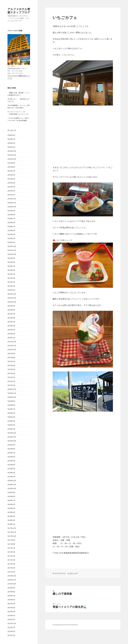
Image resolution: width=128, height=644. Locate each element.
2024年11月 (12, 203)
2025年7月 (11, 171)
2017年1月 (11, 572)
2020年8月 (11, 405)
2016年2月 (11, 615)
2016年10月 (12, 584)
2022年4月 (11, 326)
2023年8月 (11, 262)
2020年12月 (12, 389)
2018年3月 (11, 516)
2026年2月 (11, 143)
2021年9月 (11, 353)
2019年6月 (11, 457)
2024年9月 (11, 211)
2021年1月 (11, 385)
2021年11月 (12, 346)
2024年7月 (11, 219)
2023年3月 (11, 282)
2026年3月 (11, 139)
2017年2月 (11, 568)
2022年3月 (11, 330)
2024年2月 (11, 238)
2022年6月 (11, 318)
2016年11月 (12, 580)
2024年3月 (11, 234)
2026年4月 (11, 135)
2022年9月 (11, 306)
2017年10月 (12, 536)
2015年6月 (11, 631)
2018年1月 (11, 524)
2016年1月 (11, 619)
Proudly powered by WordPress (65, 625)
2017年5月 (11, 556)
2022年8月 (11, 310)
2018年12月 (12, 481)
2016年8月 (11, 592)
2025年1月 (11, 195)
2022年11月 (12, 298)
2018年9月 (11, 492)
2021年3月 (11, 377)
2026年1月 (11, 147)
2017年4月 (11, 560)
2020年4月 (11, 417)
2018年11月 (12, 484)
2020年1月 (11, 429)
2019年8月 (11, 449)
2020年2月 (11, 425)
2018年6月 (11, 504)
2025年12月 (12, 151)
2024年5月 (11, 226)
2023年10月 (12, 254)
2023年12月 (12, 246)
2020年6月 (11, 413)
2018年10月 (12, 488)
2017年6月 (11, 552)
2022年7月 (11, 314)
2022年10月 (12, 302)
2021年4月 (11, 373)
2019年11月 (12, 437)
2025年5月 (11, 179)
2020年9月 (11, 401)
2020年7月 (11, 409)
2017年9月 (11, 540)
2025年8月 (11, 167)
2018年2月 (11, 520)
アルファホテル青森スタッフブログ (19, 11)
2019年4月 (11, 465)
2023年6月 (11, 270)
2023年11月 (12, 250)
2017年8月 (11, 544)
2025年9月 (11, 163)
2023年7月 (11, 266)
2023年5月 (11, 274)
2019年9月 (11, 445)
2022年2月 (11, 334)
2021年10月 (12, 350)
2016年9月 (11, 588)
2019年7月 (11, 453)
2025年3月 (11, 187)
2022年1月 (11, 338)
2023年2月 (11, 286)
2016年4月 (11, 608)
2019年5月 (11, 461)
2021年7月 (11, 361)
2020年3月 (11, 421)
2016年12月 (12, 576)
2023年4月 (11, 278)
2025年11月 (12, 155)
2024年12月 (12, 199)
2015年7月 (11, 627)
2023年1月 (11, 290)
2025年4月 (11, 183)
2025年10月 (12, 159)
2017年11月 (12, 532)
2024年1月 (11, 242)
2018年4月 (11, 512)
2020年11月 (12, 393)
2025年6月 (11, 175)
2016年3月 (11, 612)
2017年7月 (11, 548)
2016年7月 (11, 596)
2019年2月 (11, 473)
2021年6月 (11, 365)
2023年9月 (11, 258)
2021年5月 (11, 369)
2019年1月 (11, 477)
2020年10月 (12, 397)
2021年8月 (11, 357)
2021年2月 (11, 381)
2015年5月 (11, 635)
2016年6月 (11, 600)
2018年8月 (11, 496)
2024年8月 (11, 215)
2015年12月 (12, 623)
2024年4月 (11, 230)
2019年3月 (11, 469)
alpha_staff (74, 573)
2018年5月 (11, 508)
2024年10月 (12, 207)
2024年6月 (11, 222)
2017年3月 (11, 564)
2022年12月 (12, 294)
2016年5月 (11, 604)
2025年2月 (11, 191)
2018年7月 (11, 500)
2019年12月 (12, 433)
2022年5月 (11, 322)
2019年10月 (12, 441)
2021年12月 (12, 342)
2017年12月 (12, 528)
